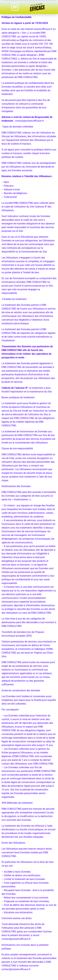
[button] (15, 7)
